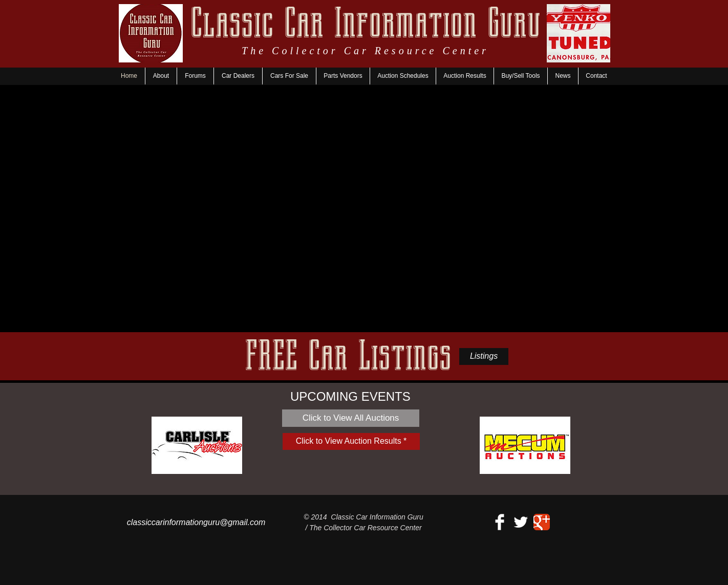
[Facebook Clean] (500, 522)
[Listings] (484, 356)
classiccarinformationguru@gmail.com (196, 522)
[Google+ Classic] (542, 522)
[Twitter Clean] (521, 522)
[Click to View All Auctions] (351, 418)
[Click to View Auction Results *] (351, 441)
